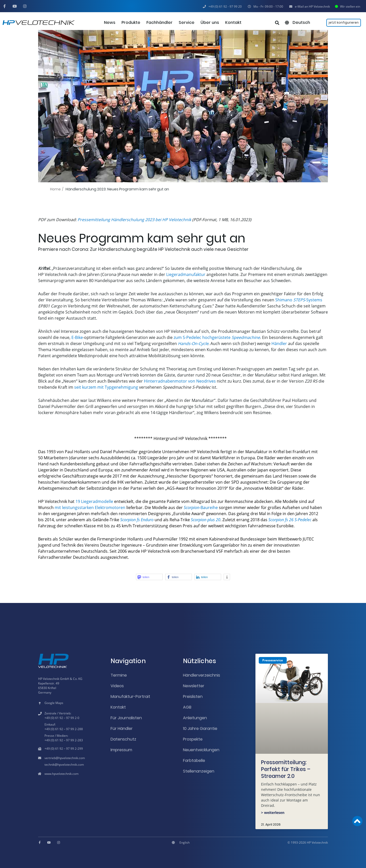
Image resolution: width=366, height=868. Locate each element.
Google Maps (54, 703)
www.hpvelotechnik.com (62, 774)
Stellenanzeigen (199, 771)
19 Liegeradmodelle (94, 501)
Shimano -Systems (299, 300)
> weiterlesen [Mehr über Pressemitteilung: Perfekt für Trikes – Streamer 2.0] (273, 813)
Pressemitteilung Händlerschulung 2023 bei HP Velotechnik (134, 220)
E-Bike (77, 337)
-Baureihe (201, 507)
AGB (187, 707)
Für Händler (122, 728)
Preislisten (193, 697)
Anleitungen (195, 718)
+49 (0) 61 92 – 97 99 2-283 (64, 740)
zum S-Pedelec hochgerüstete (217, 337)
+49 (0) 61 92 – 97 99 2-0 (62, 718)
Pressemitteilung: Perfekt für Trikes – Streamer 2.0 (286, 769)
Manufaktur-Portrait (130, 697)
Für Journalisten (126, 718)
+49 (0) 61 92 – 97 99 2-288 (64, 729)
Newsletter (194, 686)
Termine (119, 675)
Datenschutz (123, 739)
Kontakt (118, 707)
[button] (265, 7)
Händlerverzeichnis (202, 675)
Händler (279, 343)
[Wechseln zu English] (185, 843)
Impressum (121, 750)
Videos (117, 686)
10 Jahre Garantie (200, 728)
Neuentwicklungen (201, 750)
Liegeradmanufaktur (186, 274)
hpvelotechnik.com (72, 758)
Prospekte (193, 739)
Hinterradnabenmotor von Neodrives (180, 381)
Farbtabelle (194, 760)
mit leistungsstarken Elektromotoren (90, 507)
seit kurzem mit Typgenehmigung (106, 387)
